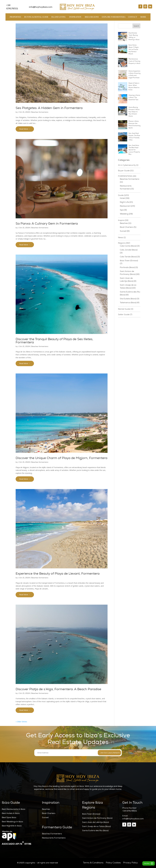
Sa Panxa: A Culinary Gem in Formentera (47, 224)
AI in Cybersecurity (127, 165)
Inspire (121, 220)
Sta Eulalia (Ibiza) (128, 299)
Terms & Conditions (93, 863)
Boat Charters (127, 227)
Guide (121, 195)
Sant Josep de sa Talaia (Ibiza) (96, 826)
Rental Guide (124, 309)
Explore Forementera (114, 18)
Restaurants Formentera (54, 838)
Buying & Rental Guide (36, 18)
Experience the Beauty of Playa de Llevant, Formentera (58, 574)
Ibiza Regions (92, 18)
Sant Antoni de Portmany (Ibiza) (97, 818)
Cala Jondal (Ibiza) (129, 250)
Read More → (25, 129)
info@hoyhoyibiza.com (133, 819)
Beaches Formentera (52, 834)
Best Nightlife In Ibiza (12, 826)
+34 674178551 (130, 811)
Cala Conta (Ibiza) (128, 246)
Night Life (124, 202)
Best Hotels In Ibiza (11, 813)
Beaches (124, 223)
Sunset (123, 231)
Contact (133, 17)
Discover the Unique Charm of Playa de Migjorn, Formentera (61, 458)
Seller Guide (124, 315)
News (121, 238)
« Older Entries (21, 722)
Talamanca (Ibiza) (128, 303)
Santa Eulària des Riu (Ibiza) (95, 831)
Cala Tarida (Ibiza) (128, 257)
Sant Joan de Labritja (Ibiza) (96, 822)
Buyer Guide (124, 171)
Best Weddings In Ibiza (12, 822)
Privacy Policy (130, 863)
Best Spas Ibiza (9, 817)
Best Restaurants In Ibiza (13, 809)
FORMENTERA (125, 176)
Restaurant (125, 206)
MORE (143, 18)
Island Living (58, 18)
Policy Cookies (113, 863)
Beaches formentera (40, 112)
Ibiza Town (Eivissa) (129, 261)
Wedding (124, 214)
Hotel (122, 198)
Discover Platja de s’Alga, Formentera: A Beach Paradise (58, 689)
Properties (15, 18)
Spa (122, 210)
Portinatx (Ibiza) (127, 267)
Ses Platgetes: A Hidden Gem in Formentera (49, 108)
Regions (122, 243)
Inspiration (75, 18)
